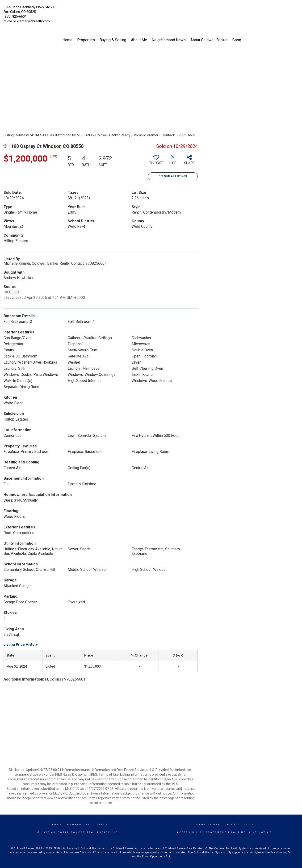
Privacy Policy (240, 825)
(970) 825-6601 (15, 16)
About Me (139, 40)
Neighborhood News (169, 40)
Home (67, 40)
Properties (86, 40)
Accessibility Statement (202, 832)
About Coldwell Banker (209, 40)
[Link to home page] (151, 11)
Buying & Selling (113, 40)
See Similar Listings (173, 176)
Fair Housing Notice (251, 832)
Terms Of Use (207, 825)
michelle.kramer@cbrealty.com (27, 21)
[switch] (156, 162)
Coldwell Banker (65, 825)
